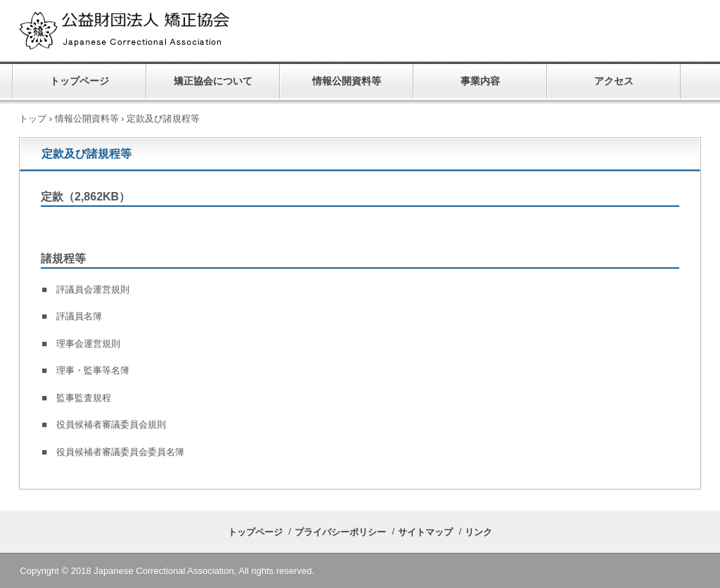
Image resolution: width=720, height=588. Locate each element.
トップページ (79, 81)
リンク (478, 532)
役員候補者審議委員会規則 (111, 424)
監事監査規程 (84, 398)
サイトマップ (425, 532)
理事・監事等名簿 (93, 370)
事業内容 (480, 81)
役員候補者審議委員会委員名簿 (120, 452)
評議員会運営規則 (93, 289)
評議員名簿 (79, 316)
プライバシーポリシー (340, 532)
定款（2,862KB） (85, 197)
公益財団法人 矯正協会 (163, 32)
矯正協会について (213, 81)
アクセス (614, 81)
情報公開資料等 (347, 81)
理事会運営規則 (88, 344)
